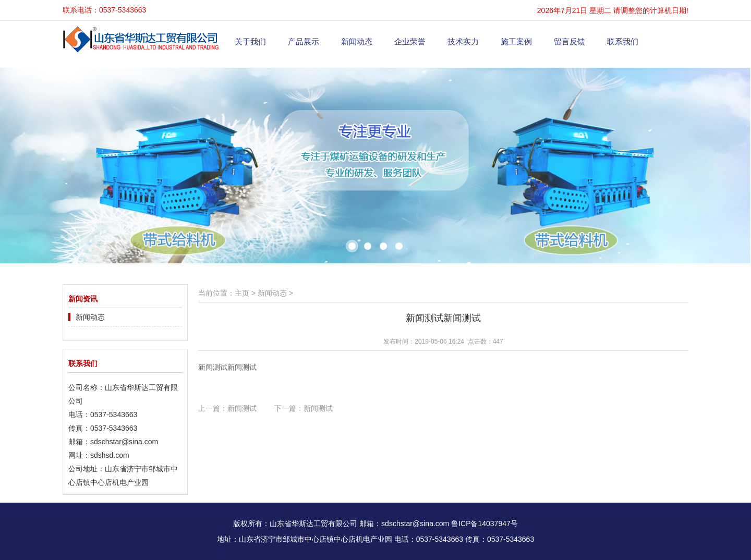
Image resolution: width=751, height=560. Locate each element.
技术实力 (463, 41)
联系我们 (623, 41)
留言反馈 (570, 41)
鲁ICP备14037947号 (484, 524)
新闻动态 (357, 41)
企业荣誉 (410, 41)
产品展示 (304, 41)
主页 (242, 293)
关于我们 (250, 41)
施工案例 (516, 41)
